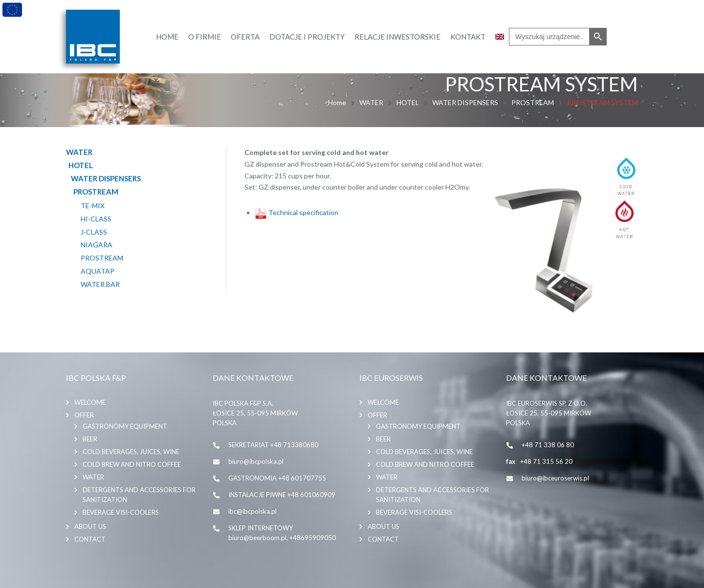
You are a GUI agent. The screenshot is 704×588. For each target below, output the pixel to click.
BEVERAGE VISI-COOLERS (121, 512)
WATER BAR (100, 284)
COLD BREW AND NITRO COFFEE (132, 464)
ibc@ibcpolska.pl (253, 511)
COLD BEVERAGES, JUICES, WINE (131, 452)
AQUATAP (98, 271)
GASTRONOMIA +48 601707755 (277, 478)
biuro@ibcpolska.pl (256, 461)
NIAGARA (97, 245)
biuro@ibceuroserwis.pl (555, 478)
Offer (84, 415)
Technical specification (297, 212)
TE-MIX (93, 206)
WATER (371, 102)
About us (90, 526)
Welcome (90, 402)
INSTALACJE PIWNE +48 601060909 (282, 495)
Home (337, 102)
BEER (90, 439)
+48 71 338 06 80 (548, 445)
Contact (90, 539)
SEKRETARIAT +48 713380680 (273, 445)
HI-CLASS (96, 219)
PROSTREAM (533, 102)
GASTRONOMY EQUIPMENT (125, 426)
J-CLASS (94, 232)
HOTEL (408, 102)
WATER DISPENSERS (465, 102)
